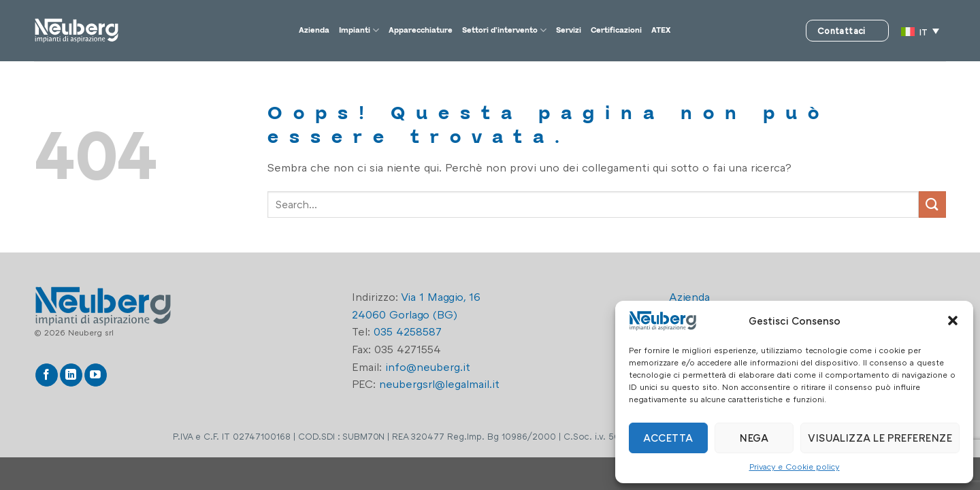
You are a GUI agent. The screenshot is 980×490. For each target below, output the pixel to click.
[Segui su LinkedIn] (71, 375)
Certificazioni (668, 31)
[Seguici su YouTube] (96, 375)
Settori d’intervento (511, 31)
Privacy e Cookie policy (795, 467)
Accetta (668, 438)
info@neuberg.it (428, 367)
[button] (953, 321)
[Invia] (932, 205)
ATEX (730, 31)
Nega (754, 438)
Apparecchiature (392, 31)
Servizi (601, 31)
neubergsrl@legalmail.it (439, 384)
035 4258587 (408, 331)
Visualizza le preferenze (880, 438)
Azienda (246, 31)
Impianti (306, 31)
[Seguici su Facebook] (47, 375)
